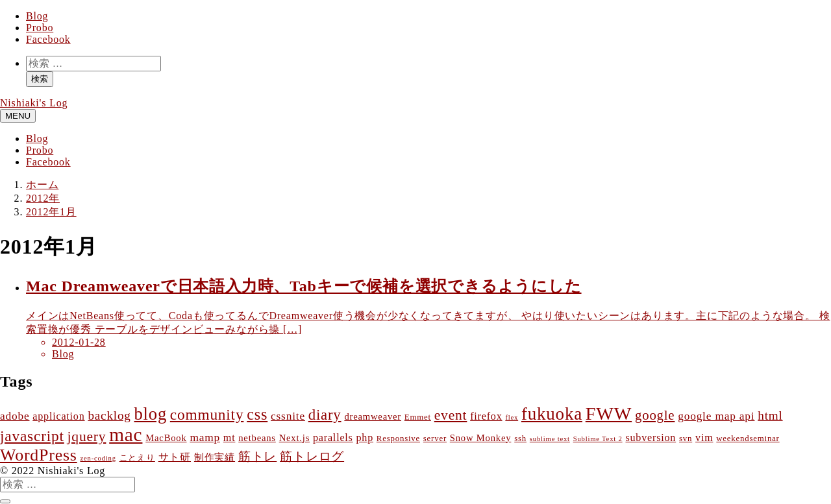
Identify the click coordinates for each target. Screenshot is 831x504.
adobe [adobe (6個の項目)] (15, 416)
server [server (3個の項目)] (435, 438)
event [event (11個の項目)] (451, 415)
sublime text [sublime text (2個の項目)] (550, 439)
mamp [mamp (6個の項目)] (205, 438)
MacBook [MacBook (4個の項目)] (166, 438)
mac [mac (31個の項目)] (126, 435)
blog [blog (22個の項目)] (151, 414)
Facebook (48, 39)
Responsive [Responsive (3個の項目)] (398, 438)
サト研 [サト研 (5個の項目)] (175, 457)
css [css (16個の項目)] (257, 414)
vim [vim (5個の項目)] (704, 438)
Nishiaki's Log (34, 103)
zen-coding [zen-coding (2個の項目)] (98, 458)
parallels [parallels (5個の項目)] (333, 438)
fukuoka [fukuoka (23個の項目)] (552, 414)
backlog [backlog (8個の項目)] (109, 415)
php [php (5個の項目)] (365, 438)
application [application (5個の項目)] (58, 416)
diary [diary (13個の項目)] (325, 415)
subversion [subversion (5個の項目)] (651, 438)
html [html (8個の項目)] (770, 415)
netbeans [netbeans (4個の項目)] (257, 438)
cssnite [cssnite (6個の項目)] (288, 416)
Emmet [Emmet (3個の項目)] (418, 417)
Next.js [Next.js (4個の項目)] (295, 438)
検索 (40, 79)
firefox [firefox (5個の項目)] (486, 416)
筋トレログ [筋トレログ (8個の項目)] (312, 456)
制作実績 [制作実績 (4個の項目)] (215, 457)
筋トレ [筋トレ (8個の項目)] (257, 456)
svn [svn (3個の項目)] (686, 438)
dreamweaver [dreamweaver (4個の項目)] (373, 416)
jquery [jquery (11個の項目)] (87, 437)
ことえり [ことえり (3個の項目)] (137, 458)
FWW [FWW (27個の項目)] (609, 414)
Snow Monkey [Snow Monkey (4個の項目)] (481, 438)
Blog (37, 16)
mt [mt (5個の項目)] (229, 438)
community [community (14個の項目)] (207, 414)
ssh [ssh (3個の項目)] (520, 438)
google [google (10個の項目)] (655, 415)
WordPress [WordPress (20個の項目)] (39, 455)
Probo (40, 28)
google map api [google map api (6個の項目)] (716, 416)
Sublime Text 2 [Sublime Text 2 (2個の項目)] (598, 439)
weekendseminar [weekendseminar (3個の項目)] (748, 438)
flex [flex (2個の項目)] (512, 417)
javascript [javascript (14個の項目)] (32, 436)
